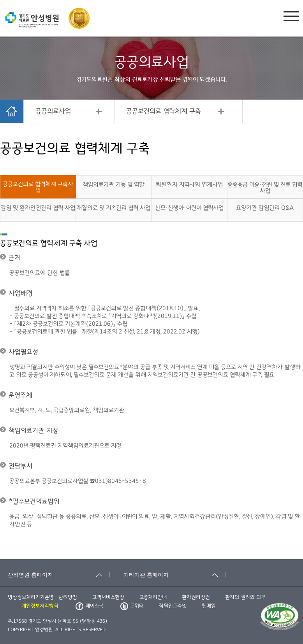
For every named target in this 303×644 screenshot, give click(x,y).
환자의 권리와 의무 (245, 597)
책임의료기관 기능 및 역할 (114, 184)
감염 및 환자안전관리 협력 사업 (38, 208)
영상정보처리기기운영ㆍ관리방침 (42, 597)
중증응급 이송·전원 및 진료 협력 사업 (265, 188)
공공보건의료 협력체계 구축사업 (38, 187)
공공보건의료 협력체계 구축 (164, 111)
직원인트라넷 (173, 606)
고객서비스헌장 (108, 597)
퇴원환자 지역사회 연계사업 (189, 184)
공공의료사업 (53, 111)
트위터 (132, 606)
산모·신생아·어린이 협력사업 (189, 208)
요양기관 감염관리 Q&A (265, 208)
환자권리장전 (196, 597)
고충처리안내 (153, 597)
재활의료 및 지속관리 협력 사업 (113, 208)
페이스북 (89, 606)
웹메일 (209, 606)
